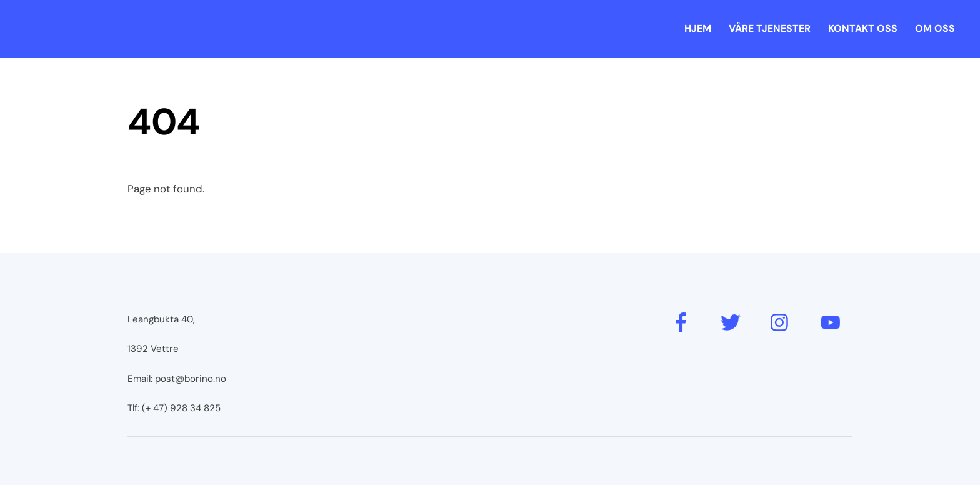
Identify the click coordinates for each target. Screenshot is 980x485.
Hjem (698, 28)
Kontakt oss (863, 28)
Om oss (935, 28)
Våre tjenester (770, 28)
